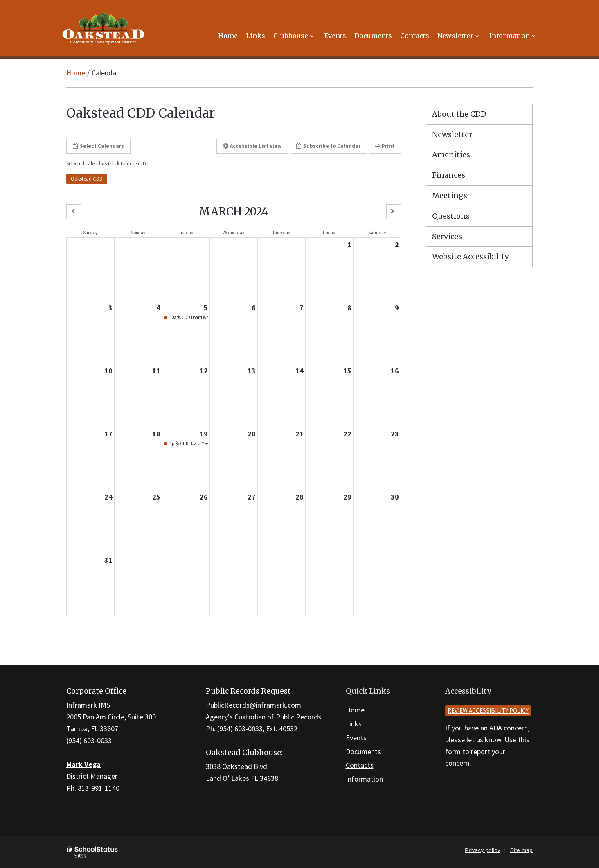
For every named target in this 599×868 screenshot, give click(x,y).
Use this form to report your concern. (487, 752)
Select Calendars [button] (98, 146)
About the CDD (459, 114)
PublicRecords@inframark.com (253, 705)
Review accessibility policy (488, 711)
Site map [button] (521, 850)
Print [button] (385, 146)
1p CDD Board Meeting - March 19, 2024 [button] (189, 443)
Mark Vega (83, 764)
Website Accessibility (470, 257)
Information (364, 779)
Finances (449, 175)
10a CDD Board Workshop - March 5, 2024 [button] (189, 317)
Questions (451, 216)
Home (76, 73)
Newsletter (452, 134)
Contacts (360, 765)
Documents (363, 752)
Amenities (451, 155)
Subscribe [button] (328, 146)
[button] (74, 212)
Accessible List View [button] (252, 146)
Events (356, 738)
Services (447, 236)
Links (354, 724)
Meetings (450, 196)
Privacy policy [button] (482, 850)
